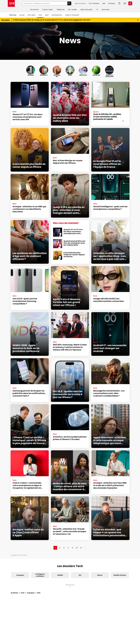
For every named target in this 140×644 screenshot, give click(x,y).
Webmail (125, 3)
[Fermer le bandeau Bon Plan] (138, 20)
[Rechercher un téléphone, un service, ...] (45, 3)
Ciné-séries (31, 15)
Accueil (22, 15)
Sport (47, 15)
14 (81, 548)
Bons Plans (106, 10)
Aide (104, 3)
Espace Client (130, 3)
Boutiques (112, 3)
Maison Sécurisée (86, 10)
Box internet (35, 10)
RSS (39, 593)
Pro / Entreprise (94, 3)
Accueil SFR (11, 3)
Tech (40, 15)
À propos (31, 593)
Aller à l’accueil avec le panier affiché (119, 3)
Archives (14, 593)
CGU (23, 593)
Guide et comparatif (72, 15)
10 (77, 548)
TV (97, 10)
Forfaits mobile (48, 10)
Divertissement (57, 15)
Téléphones (60, 10)
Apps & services (80, 3)
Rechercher (69, 3)
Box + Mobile (73, 10)
